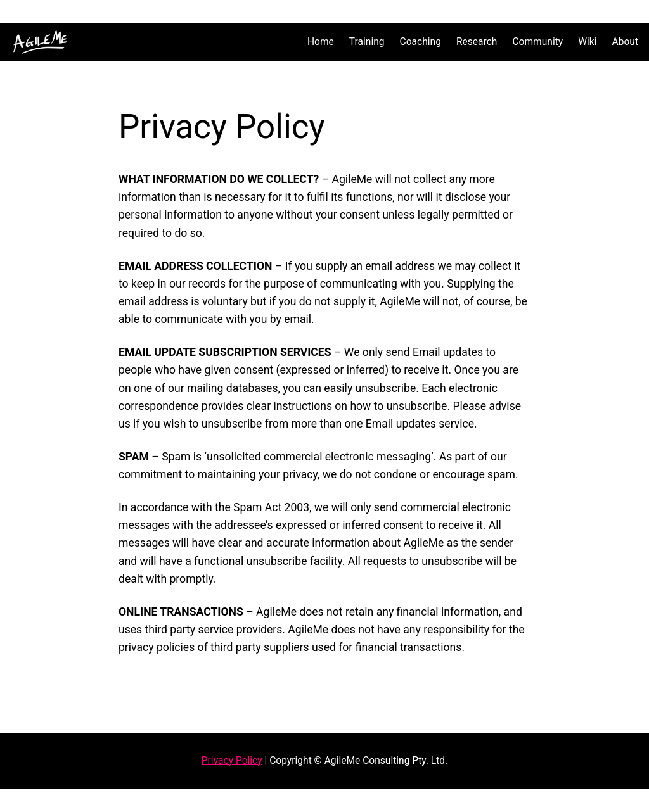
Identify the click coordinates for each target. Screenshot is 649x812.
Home (321, 42)
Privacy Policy (232, 761)
